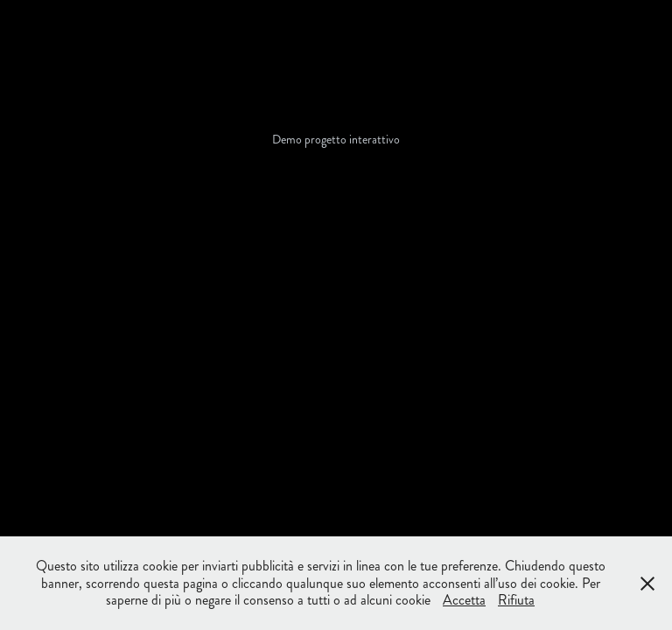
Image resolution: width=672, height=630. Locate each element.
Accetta (464, 600)
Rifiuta (516, 600)
